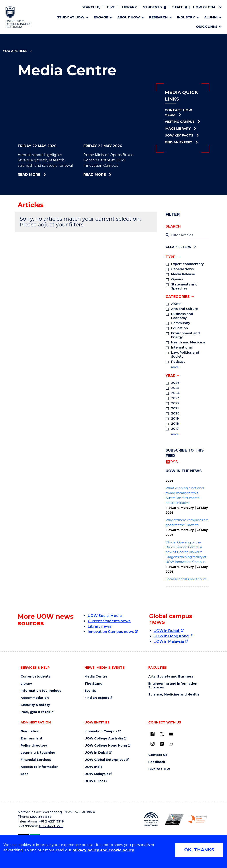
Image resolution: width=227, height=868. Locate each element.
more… (176, 367)
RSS (174, 462)
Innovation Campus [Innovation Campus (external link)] (101, 731)
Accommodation (35, 698)
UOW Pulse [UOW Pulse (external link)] (94, 781)
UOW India (93, 767)
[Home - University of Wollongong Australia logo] (19, 17)
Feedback (157, 762)
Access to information (40, 767)
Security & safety (35, 705)
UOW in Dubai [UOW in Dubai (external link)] (167, 631)
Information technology (41, 691)
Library (129, 7)
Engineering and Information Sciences (173, 686)
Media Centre (96, 677)
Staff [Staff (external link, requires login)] (178, 7)
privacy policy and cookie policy (103, 850)
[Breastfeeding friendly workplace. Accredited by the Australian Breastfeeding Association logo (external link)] (198, 819)
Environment (31, 738)
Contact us (158, 755)
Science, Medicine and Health (174, 695)
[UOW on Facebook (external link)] (153, 734)
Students (152, 7)
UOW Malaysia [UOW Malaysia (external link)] (96, 774)
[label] (187, 235)
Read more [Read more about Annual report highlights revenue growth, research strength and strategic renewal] (40, 175)
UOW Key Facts (179, 135)
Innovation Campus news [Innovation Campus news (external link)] (111, 632)
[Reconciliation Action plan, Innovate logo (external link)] (151, 819)
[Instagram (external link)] (153, 744)
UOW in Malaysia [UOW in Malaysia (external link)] (169, 641)
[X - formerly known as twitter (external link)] (162, 734)
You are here (17, 51)
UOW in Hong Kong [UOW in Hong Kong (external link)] (171, 636)
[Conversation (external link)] (171, 744)
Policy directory (34, 746)
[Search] (91, 7)
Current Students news (109, 621)
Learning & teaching (38, 753)
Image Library (178, 129)
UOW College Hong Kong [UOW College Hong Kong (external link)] (106, 746)
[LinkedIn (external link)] (162, 744)
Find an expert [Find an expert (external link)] (97, 698)
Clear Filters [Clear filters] (178, 247)
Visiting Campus (180, 122)
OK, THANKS (199, 850)
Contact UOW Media (178, 112)
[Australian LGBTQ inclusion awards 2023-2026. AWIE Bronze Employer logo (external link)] (174, 819)
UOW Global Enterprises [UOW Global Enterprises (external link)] (105, 760)
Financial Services (36, 760)
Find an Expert (179, 142)
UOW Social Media (105, 616)
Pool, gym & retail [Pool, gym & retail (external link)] (35, 712)
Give (111, 7)
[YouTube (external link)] (171, 734)
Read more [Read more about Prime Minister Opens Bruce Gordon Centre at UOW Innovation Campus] (106, 175)
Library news (100, 626)
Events (90, 691)
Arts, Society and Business (171, 677)
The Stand (93, 684)
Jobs (24, 774)
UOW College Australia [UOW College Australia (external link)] (104, 738)
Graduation (30, 731)
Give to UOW (159, 769)
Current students (35, 677)
